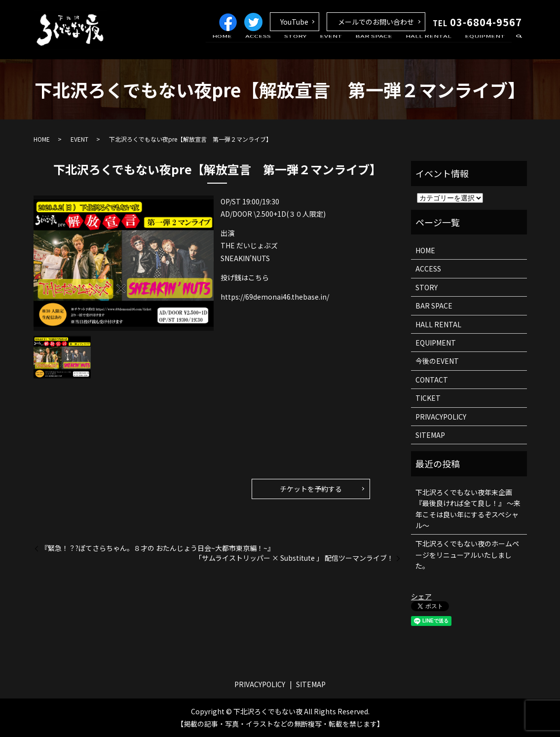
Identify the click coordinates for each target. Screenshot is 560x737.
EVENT (348, 46)
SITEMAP (430, 435)
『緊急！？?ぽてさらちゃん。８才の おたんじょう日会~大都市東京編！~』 (158, 548)
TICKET (428, 398)
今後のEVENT (437, 361)
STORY (317, 46)
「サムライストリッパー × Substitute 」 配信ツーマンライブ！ (294, 558)
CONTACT (432, 380)
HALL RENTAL (436, 46)
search (520, 46)
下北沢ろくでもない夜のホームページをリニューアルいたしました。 (467, 555)
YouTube (294, 22)
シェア (421, 596)
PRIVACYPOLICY (441, 417)
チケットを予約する (311, 489)
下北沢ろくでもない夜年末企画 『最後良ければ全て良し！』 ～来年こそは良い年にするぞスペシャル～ (468, 509)
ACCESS (285, 46)
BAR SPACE (387, 46)
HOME (254, 46)
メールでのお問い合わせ (376, 22)
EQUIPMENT (487, 46)
